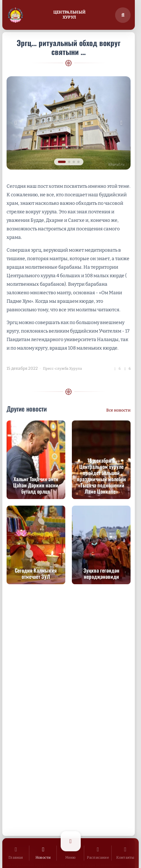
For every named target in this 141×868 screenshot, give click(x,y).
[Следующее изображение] (121, 123)
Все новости (118, 410)
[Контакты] (125, 853)
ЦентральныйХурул (69, 15)
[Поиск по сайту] (123, 15)
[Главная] (16, 853)
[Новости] (43, 853)
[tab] (62, 162)
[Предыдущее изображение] (16, 123)
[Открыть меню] (70, 853)
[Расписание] (98, 853)
